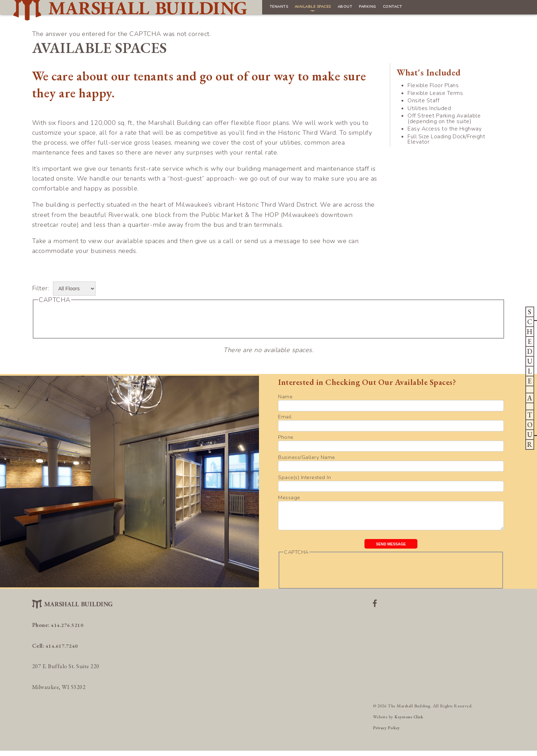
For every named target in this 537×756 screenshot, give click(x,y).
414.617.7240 (62, 651)
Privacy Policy (388, 733)
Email (285, 417)
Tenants (176, 10)
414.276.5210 (67, 630)
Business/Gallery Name (307, 457)
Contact (328, 10)
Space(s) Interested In (304, 477)
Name (285, 397)
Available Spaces (222, 10)
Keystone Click (411, 722)
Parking (295, 10)
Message (289, 497)
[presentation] (92, 320)
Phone (286, 437)
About (265, 10)
